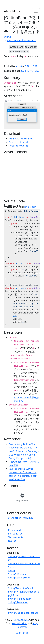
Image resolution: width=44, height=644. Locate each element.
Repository (18, 146)
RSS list (12, 541)
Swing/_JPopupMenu (20, 578)
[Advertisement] (22, 177)
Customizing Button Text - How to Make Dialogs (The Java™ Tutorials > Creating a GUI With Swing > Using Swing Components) (24, 451)
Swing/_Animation (18, 602)
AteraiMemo (13, 11)
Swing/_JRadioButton (20, 599)
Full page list (15, 534)
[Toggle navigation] (36, 11)
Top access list (16, 537)
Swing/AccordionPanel (21, 588)
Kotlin (33, 207)
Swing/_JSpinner (17, 574)
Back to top (22, 633)
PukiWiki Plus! (19, 623)
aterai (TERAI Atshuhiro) (21, 518)
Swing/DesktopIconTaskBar (23, 613)
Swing (12, 571)
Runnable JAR (22, 139)
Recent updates (17, 530)
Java (27, 207)
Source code (19, 142)
